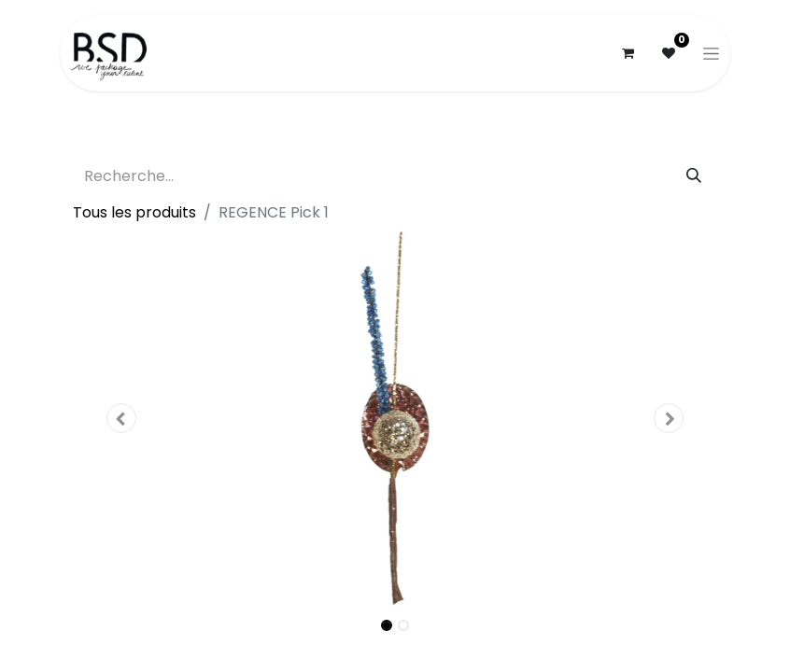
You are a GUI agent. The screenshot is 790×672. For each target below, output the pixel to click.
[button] (121, 418)
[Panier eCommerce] (628, 53)
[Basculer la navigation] (711, 53)
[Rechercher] (694, 176)
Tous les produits (134, 212)
